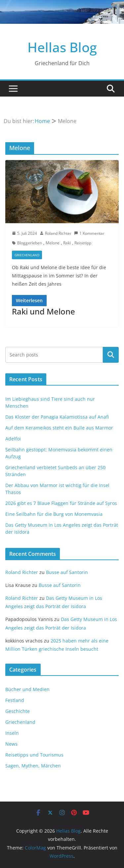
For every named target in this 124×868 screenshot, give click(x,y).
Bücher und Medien (27, 689)
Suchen (111, 355)
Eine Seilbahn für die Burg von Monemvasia (54, 514)
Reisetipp (83, 243)
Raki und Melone (43, 311)
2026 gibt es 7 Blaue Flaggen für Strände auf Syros (61, 503)
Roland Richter (58, 233)
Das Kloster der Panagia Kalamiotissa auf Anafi (57, 417)
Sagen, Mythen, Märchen (33, 766)
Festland (15, 700)
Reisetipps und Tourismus (34, 755)
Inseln (12, 733)
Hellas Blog (62, 47)
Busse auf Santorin (67, 572)
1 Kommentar (89, 233)
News (11, 744)
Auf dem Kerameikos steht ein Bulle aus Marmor (59, 428)
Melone (53, 243)
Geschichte (18, 711)
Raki (67, 243)
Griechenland (27, 255)
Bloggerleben (30, 243)
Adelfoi (13, 439)
